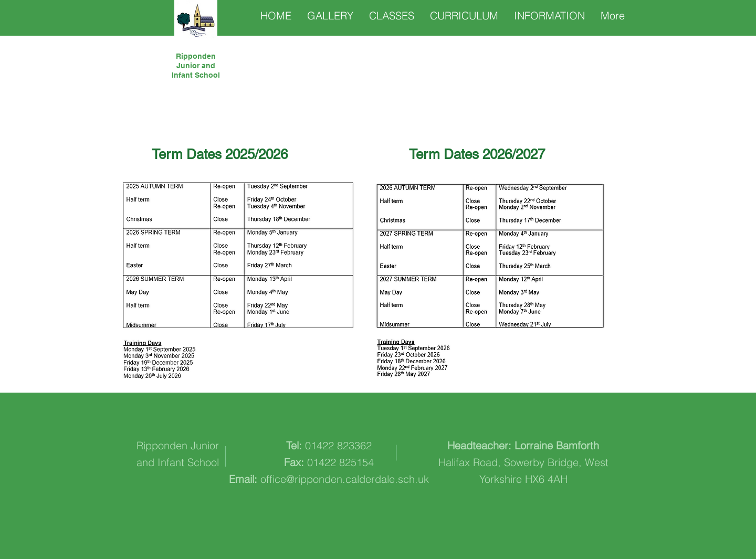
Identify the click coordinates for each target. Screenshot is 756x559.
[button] (392, 16)
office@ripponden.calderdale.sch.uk (345, 479)
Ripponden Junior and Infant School (196, 66)
